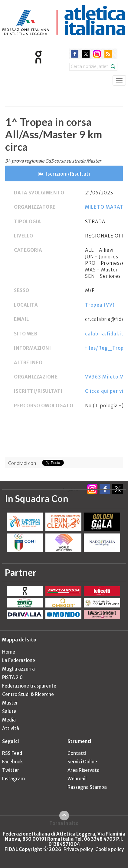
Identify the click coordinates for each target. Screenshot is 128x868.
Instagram (13, 779)
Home (9, 652)
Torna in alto (64, 823)
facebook (75, 54)
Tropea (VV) (100, 305)
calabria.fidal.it (104, 334)
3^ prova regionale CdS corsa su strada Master (53, 161)
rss (108, 54)
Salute (9, 711)
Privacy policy (78, 849)
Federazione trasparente (29, 686)
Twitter (11, 770)
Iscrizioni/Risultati (68, 174)
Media (9, 720)
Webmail (77, 779)
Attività (11, 728)
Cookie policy (110, 849)
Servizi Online (82, 762)
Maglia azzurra (18, 669)
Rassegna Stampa (87, 787)
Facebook (12, 762)
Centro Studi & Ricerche (28, 694)
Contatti (77, 753)
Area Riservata (84, 770)
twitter (86, 54)
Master (10, 703)
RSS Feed (12, 753)
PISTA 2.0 (12, 677)
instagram (97, 54)
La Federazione (19, 660)
